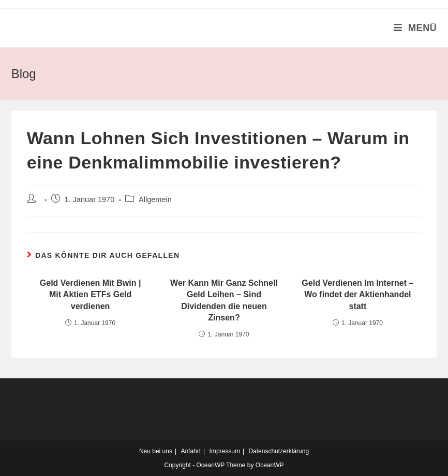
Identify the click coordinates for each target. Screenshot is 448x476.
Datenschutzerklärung (279, 451)
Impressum (225, 451)
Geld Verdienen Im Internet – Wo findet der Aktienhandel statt (357, 295)
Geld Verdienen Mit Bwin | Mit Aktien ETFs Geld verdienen (91, 295)
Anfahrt (191, 451)
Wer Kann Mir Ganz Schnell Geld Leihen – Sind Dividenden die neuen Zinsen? (224, 300)
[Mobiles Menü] (415, 28)
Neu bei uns (156, 451)
